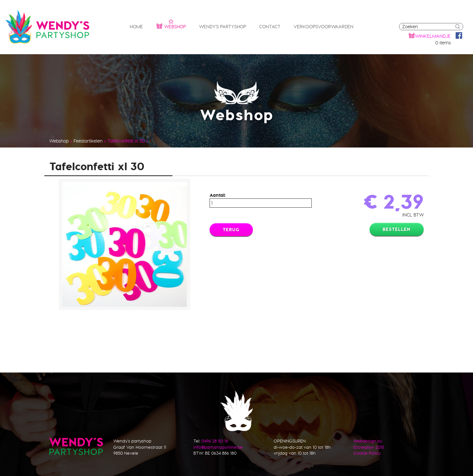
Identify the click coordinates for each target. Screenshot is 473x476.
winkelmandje (433, 36)
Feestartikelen (88, 141)
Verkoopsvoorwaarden (324, 27)
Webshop (171, 26)
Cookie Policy (367, 453)
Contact (270, 27)
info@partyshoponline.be (218, 447)
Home (136, 27)
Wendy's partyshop (223, 27)
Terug (231, 230)
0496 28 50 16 (215, 441)
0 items (443, 43)
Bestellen (397, 229)
